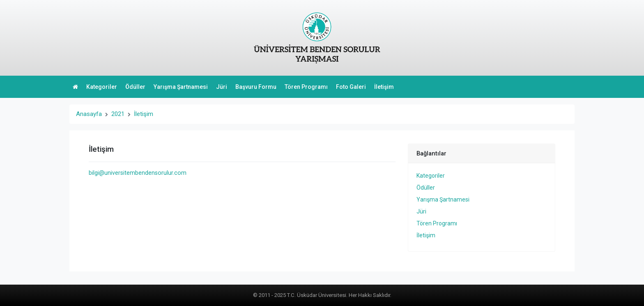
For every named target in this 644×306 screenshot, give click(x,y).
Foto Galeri (351, 87)
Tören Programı (306, 87)
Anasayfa (89, 114)
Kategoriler (102, 87)
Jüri (222, 87)
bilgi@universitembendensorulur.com (138, 173)
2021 (118, 114)
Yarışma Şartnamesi (181, 87)
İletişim (384, 87)
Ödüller (135, 87)
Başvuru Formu (256, 87)
